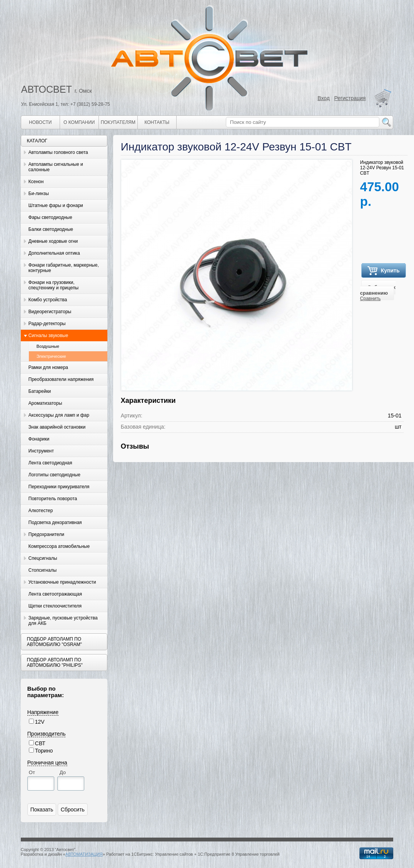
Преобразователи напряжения (61, 379)
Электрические (51, 356)
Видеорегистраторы (50, 312)
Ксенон (36, 182)
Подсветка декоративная (55, 522)
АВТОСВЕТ (47, 89)
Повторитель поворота (53, 499)
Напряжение (43, 712)
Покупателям (118, 122)
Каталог (37, 141)
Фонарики (39, 439)
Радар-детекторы (47, 324)
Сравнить (370, 299)
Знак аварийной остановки (57, 427)
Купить (384, 271)
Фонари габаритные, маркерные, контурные (64, 268)
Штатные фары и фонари (56, 205)
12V (40, 722)
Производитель (47, 734)
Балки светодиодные (51, 229)
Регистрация (350, 98)
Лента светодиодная (50, 463)
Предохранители (46, 534)
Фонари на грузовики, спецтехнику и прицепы (53, 285)
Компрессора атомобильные (59, 546)
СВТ (40, 743)
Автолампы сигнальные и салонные (56, 167)
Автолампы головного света (58, 152)
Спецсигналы (43, 558)
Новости (40, 122)
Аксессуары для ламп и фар (59, 415)
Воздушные (48, 346)
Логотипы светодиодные (54, 475)
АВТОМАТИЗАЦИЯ (84, 854)
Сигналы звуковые (48, 336)
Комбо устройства (48, 300)
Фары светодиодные (50, 217)
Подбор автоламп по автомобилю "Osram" (54, 642)
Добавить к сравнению (378, 290)
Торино (44, 751)
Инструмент (41, 451)
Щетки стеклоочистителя (55, 606)
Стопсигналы (43, 570)
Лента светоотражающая (55, 594)
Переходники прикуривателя (59, 487)
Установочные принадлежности (62, 582)
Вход (324, 98)
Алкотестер (41, 511)
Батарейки (40, 391)
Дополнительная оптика (54, 253)
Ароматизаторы (45, 403)
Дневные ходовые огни (53, 241)
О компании (79, 122)
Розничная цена (47, 763)
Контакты (157, 122)
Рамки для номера (48, 367)
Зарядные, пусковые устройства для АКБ (63, 621)
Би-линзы (39, 194)
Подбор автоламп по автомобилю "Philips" (55, 663)
